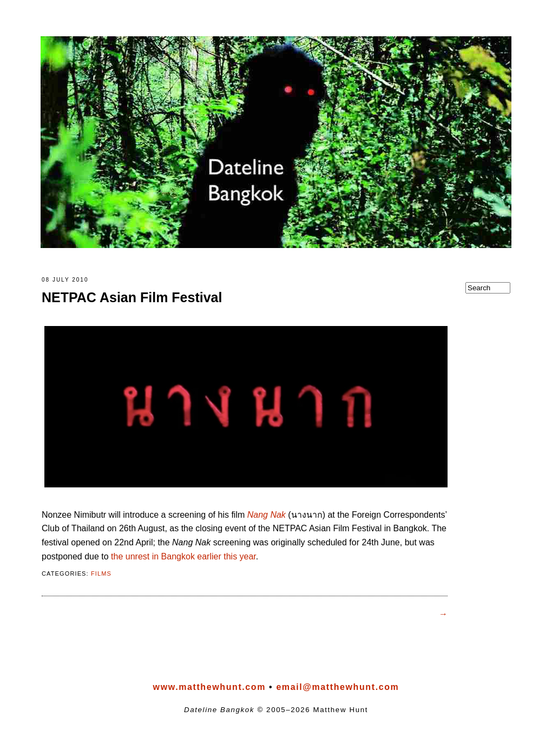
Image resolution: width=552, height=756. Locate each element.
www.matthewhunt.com (209, 689)
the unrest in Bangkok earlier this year (183, 559)
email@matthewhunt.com (337, 689)
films (101, 576)
